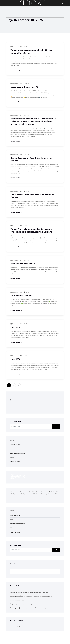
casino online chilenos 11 (22, 296)
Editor (27, 47)
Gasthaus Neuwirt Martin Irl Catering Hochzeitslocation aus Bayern (29, 592)
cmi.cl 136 (15, 360)
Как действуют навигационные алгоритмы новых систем (27, 604)
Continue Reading (16, 70)
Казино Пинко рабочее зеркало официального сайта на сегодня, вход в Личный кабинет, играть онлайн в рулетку (34, 122)
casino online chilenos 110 (23, 264)
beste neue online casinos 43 (24, 87)
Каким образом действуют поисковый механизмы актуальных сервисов (31, 596)
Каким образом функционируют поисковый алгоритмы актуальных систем (32, 608)
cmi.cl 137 (15, 328)
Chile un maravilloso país (17, 600)
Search (12, 564)
